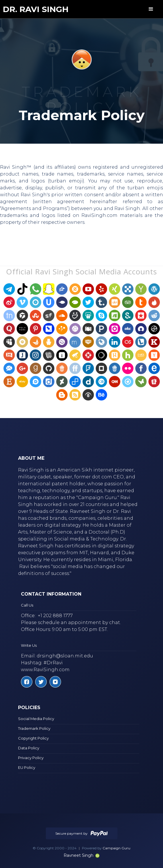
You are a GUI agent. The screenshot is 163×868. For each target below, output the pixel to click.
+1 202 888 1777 (55, 616)
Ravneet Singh (81, 855)
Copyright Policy (33, 738)
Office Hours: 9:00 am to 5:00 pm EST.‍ (64, 629)
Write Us (29, 645)
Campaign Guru (116, 848)
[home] (36, 9)
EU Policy (27, 767)
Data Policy (29, 748)
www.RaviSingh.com (45, 670)
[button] (151, 9)
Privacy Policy (31, 758)
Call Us (27, 605)
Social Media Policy (36, 719)
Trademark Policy (34, 728)
